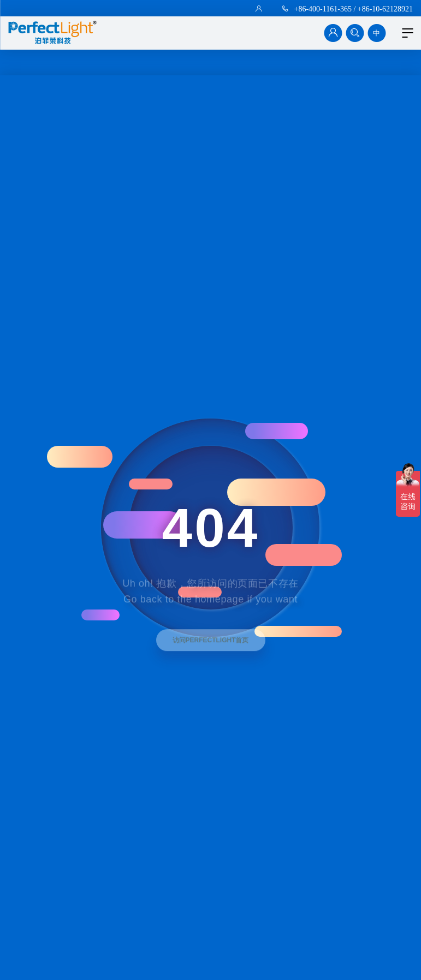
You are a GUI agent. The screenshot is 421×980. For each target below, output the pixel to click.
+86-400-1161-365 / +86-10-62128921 (354, 9)
